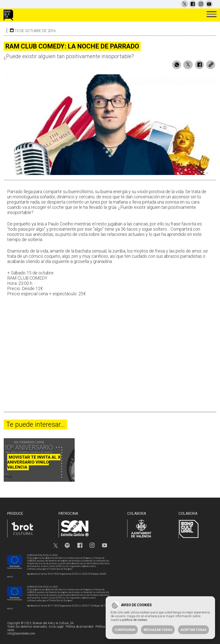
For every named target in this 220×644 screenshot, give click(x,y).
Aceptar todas (193, 630)
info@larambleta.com (21, 634)
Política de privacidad (79, 627)
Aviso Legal (56, 627)
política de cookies (135, 620)
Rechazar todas (158, 630)
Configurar (125, 630)
